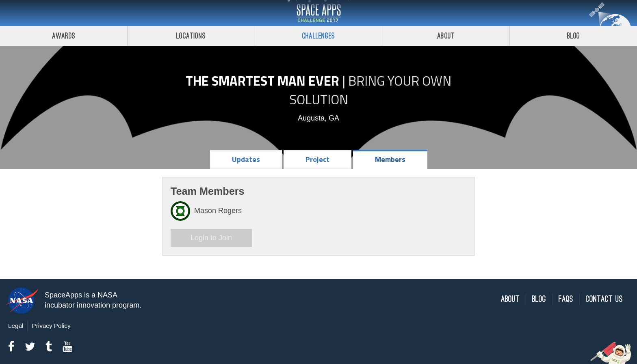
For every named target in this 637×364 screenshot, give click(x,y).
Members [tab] (390, 159)
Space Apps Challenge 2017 (318, 13)
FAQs (566, 299)
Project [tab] (317, 159)
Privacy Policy (51, 326)
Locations (191, 36)
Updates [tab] (246, 159)
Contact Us (604, 299)
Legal (16, 326)
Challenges (318, 36)
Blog (574, 36)
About (446, 36)
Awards (64, 36)
